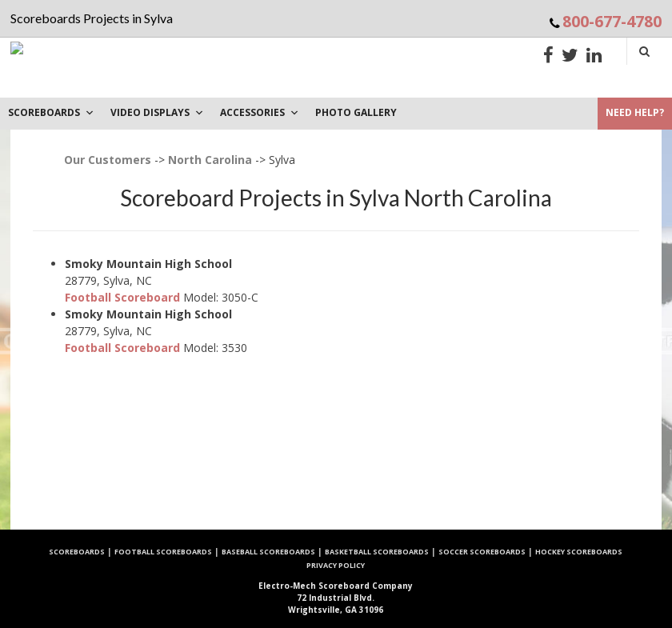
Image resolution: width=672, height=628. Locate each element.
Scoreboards (77, 552)
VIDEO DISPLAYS (157, 112)
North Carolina (210, 160)
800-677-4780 (612, 21)
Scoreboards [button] (51, 112)
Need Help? (635, 112)
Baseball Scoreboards (268, 552)
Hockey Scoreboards (579, 552)
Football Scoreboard (122, 297)
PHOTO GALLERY (356, 112)
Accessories (260, 112)
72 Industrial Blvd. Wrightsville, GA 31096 (336, 598)
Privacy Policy (336, 565)
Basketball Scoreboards (377, 552)
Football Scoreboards (163, 552)
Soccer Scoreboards (482, 552)
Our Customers (108, 160)
